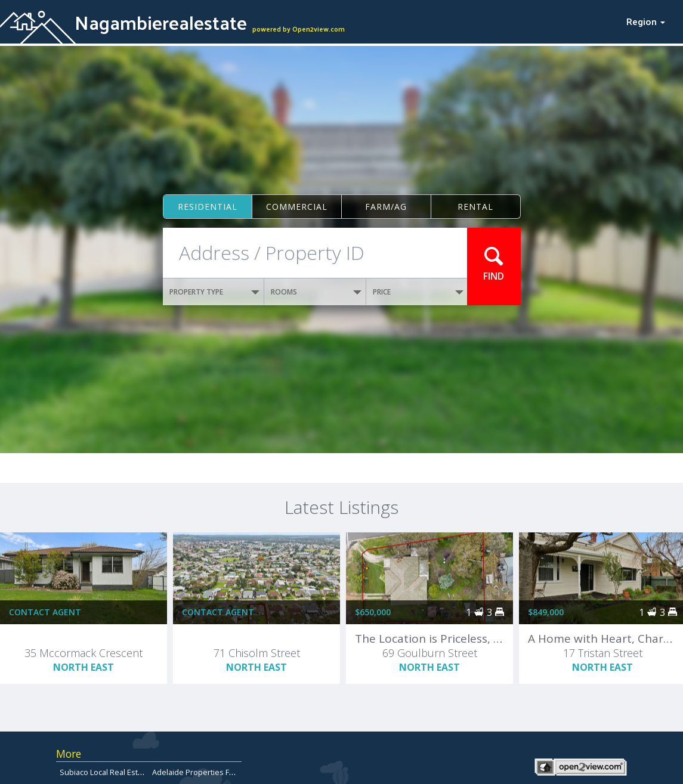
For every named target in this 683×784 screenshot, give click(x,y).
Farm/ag (386, 207)
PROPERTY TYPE (215, 292)
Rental (475, 207)
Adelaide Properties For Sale (203, 772)
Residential (208, 207)
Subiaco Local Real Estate (104, 772)
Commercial (297, 207)
